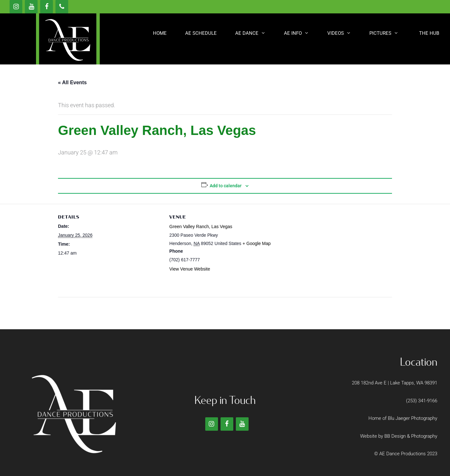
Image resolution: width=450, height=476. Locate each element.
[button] (428, 33)
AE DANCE (255, 33)
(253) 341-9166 (422, 401)
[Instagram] (16, 7)
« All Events (72, 82)
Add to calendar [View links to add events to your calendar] (226, 186)
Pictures (388, 33)
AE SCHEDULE (201, 33)
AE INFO (301, 33)
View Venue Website (190, 269)
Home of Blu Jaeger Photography (403, 418)
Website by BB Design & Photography (399, 436)
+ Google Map (257, 243)
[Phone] (62, 7)
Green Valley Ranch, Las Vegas (201, 227)
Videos (344, 33)
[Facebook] (47, 7)
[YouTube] (31, 7)
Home (160, 33)
